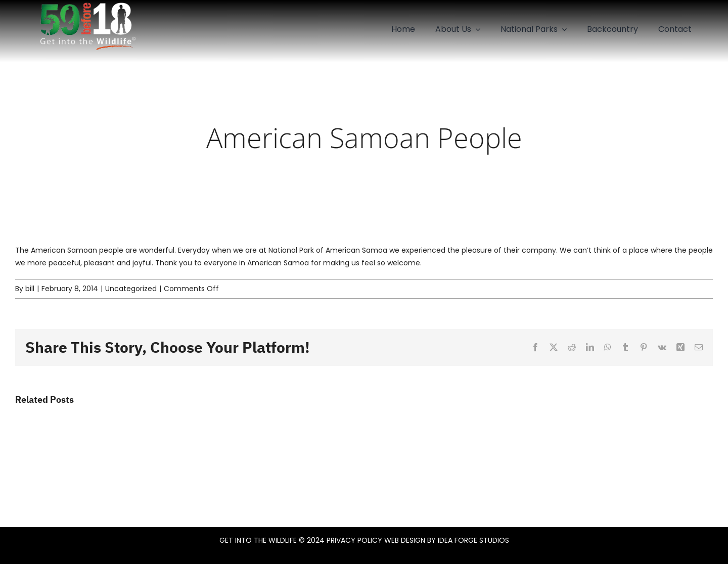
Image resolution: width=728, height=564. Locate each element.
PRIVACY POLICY (354, 540)
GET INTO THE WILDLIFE (258, 540)
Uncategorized (131, 289)
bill (30, 289)
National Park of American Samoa (328, 250)
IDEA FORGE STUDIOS (473, 540)
